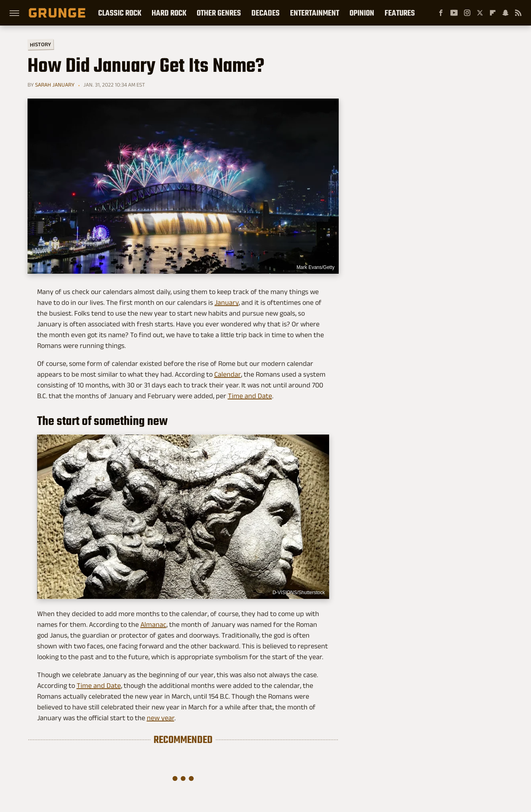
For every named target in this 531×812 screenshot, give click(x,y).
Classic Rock (120, 13)
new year (161, 718)
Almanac (153, 624)
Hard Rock (169, 13)
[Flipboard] (493, 13)
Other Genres (219, 13)
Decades (265, 13)
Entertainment (315, 13)
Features (400, 13)
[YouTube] (454, 13)
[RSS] (518, 13)
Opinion (362, 13)
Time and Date (250, 396)
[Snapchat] (505, 13)
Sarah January (55, 85)
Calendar (228, 374)
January (227, 302)
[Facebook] (441, 13)
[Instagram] (467, 13)
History (40, 44)
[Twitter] (480, 13)
